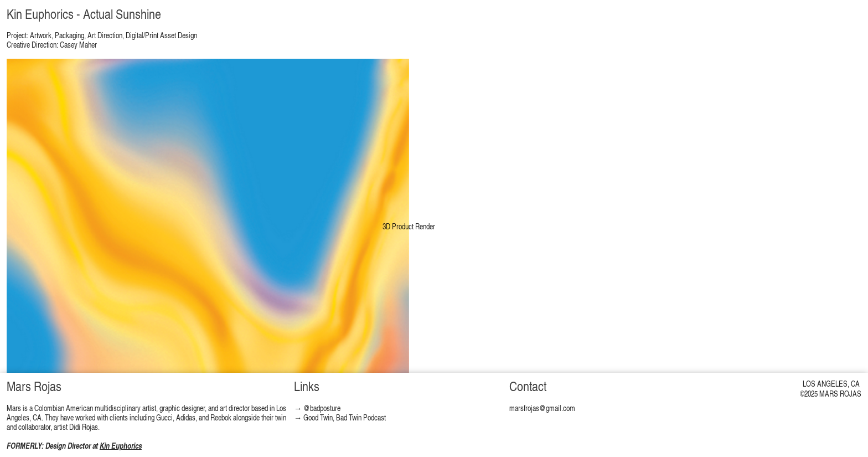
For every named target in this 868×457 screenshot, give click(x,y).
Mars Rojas (34, 386)
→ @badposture (317, 408)
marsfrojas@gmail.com (542, 408)
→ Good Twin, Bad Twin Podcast (340, 417)
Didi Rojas (84, 427)
